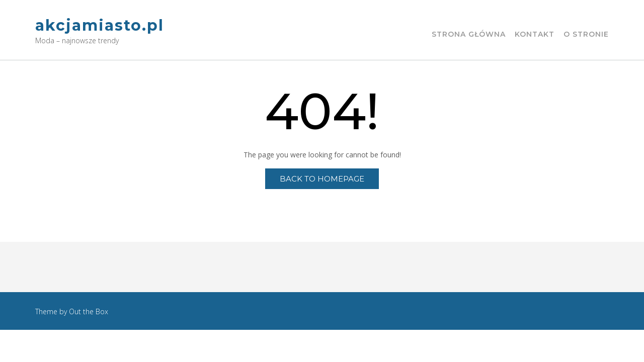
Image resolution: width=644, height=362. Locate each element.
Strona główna (469, 35)
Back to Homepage (322, 179)
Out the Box (89, 311)
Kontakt (535, 35)
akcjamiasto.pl (100, 25)
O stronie (586, 35)
